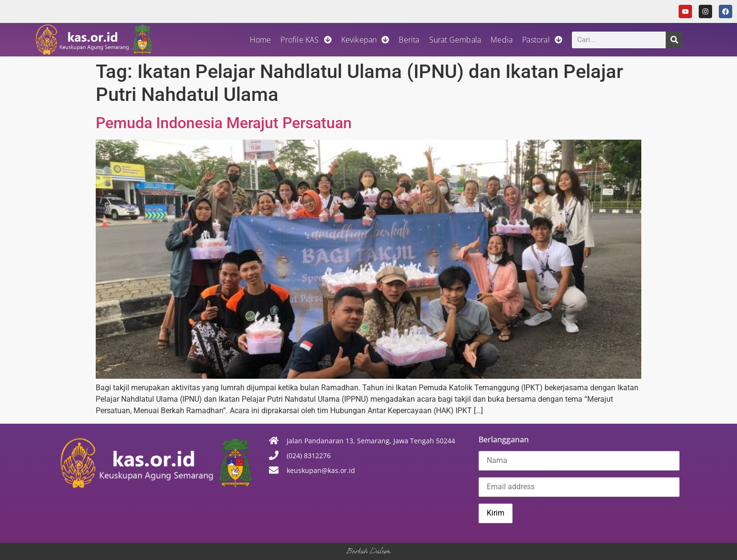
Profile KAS (306, 40)
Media (502, 40)
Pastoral (542, 40)
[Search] (674, 40)
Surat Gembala (455, 40)
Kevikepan (365, 40)
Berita (409, 40)
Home (261, 40)
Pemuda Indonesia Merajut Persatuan (224, 123)
